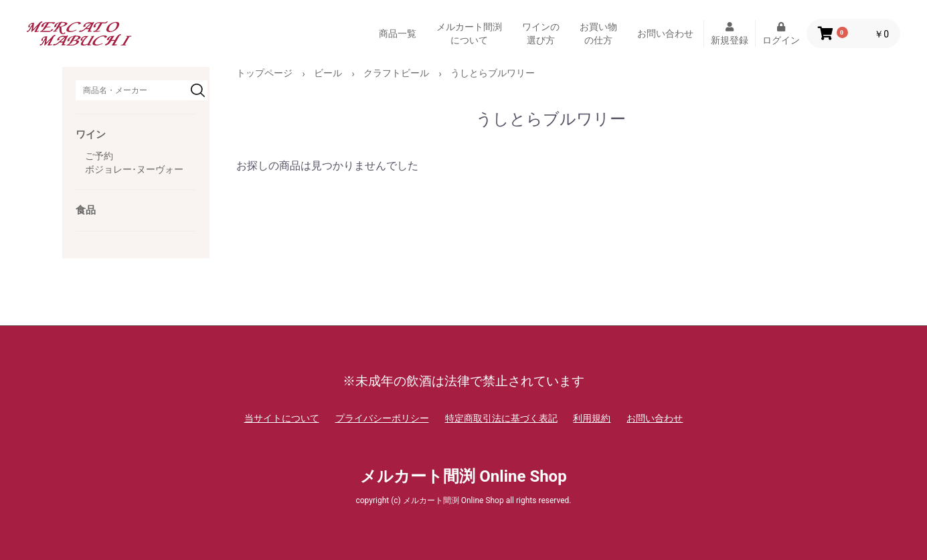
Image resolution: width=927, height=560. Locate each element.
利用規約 (592, 418)
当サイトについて (282, 418)
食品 (86, 210)
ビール (328, 73)
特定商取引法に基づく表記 (501, 418)
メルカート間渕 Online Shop (463, 476)
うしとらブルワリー (493, 73)
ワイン (91, 134)
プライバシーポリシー (382, 418)
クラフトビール (396, 73)
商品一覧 (398, 33)
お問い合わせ (665, 33)
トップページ (264, 73)
